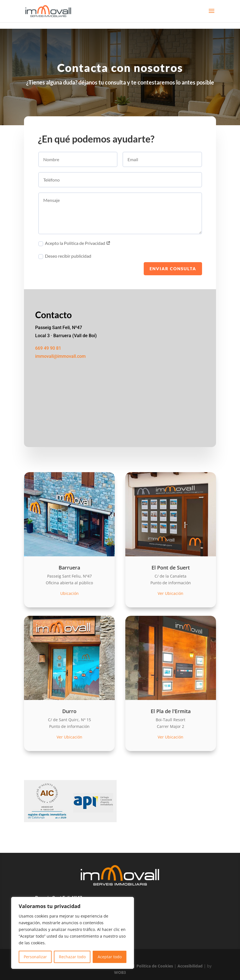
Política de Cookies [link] (155, 966)
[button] (212, 15)
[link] (48, 11)
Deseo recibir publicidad (65, 258)
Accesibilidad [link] (190, 966)
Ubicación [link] (69, 593)
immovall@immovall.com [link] (60, 358)
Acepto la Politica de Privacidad (74, 245)
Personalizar (35, 957)
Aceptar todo (110, 957)
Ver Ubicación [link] (171, 593)
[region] (73, 933)
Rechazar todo (72, 957)
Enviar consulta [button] (173, 270)
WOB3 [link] (120, 972)
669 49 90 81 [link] (48, 350)
